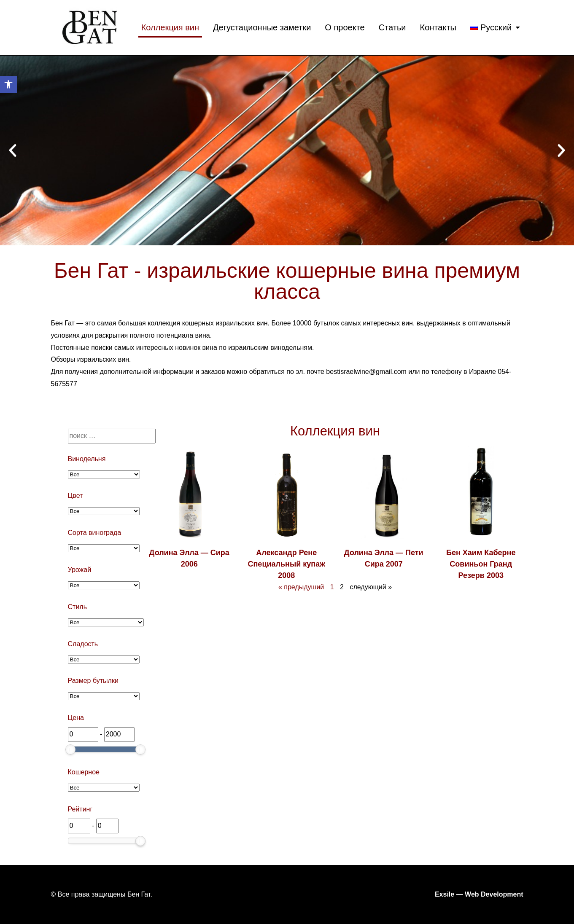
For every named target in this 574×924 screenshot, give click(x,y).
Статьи (392, 27)
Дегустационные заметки (262, 27)
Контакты (438, 27)
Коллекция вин (170, 27)
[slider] (70, 749)
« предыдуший (301, 587)
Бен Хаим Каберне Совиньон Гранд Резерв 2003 (481, 564)
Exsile (445, 894)
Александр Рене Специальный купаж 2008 (287, 564)
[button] (13, 150)
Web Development (494, 894)
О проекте (345, 27)
